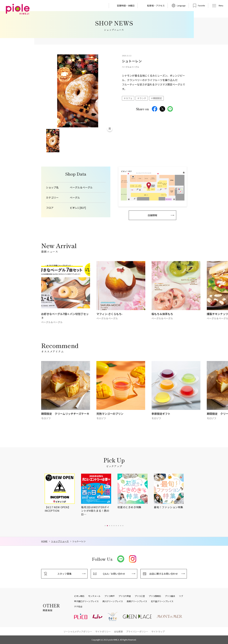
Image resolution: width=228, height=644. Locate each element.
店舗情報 (152, 215)
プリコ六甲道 (125, 596)
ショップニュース (60, 541)
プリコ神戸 (109, 596)
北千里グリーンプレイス (162, 601)
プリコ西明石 (155, 596)
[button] (105, 526)
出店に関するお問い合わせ (164, 574)
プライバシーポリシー (137, 631)
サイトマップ (158, 631)
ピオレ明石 (79, 596)
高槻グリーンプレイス (137, 601)
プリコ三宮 (140, 596)
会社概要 (118, 631)
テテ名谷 (78, 607)
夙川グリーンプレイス (113, 601)
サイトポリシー (103, 631)
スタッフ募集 (64, 574)
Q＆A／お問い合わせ (114, 574)
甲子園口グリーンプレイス (86, 601)
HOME (44, 541)
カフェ (129, 98)
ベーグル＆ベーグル (81, 187)
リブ (181, 596)
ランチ (143, 98)
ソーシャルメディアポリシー (78, 631)
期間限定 (158, 98)
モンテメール (94, 596)
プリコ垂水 (170, 596)
